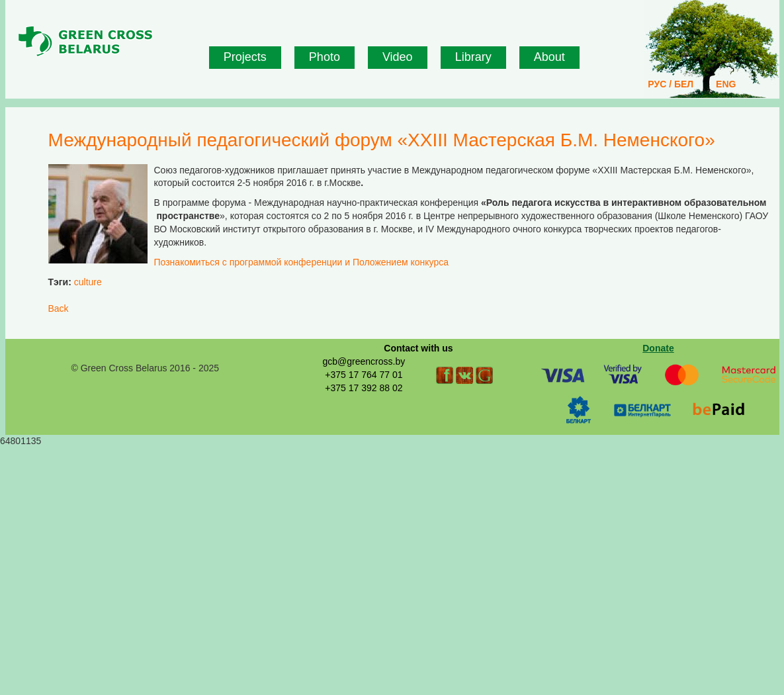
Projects (245, 57)
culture (88, 282)
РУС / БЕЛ (671, 84)
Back (59, 308)
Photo (325, 57)
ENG (726, 84)
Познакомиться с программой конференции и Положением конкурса (301, 262)
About (549, 57)
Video (398, 57)
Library (473, 57)
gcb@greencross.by (364, 361)
